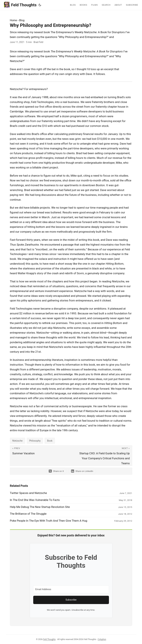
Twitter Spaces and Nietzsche (28, 493)
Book (50, 441)
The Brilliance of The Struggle (28, 514)
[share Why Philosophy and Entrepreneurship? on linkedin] (82, 471)
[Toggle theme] (40, 5)
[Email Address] (71, 589)
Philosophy (35, 441)
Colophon (102, 639)
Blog (22, 20)
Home (13, 20)
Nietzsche (18, 441)
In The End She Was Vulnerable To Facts (35, 500)
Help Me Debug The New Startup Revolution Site (40, 507)
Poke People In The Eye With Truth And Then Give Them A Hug (49, 521)
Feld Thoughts (20, 5)
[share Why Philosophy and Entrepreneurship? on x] (56, 471)
